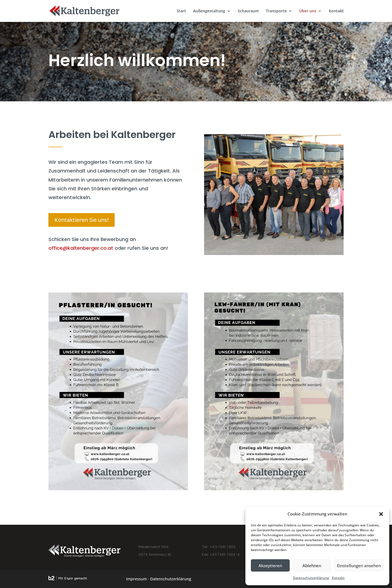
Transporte (276, 11)
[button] (381, 514)
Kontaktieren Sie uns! (82, 220)
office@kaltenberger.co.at (81, 248)
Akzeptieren (270, 566)
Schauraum (248, 11)
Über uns (308, 11)
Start (181, 11)
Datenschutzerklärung (311, 578)
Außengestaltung (209, 11)
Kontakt (338, 578)
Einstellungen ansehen (359, 566)
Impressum (137, 579)
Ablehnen (312, 566)
